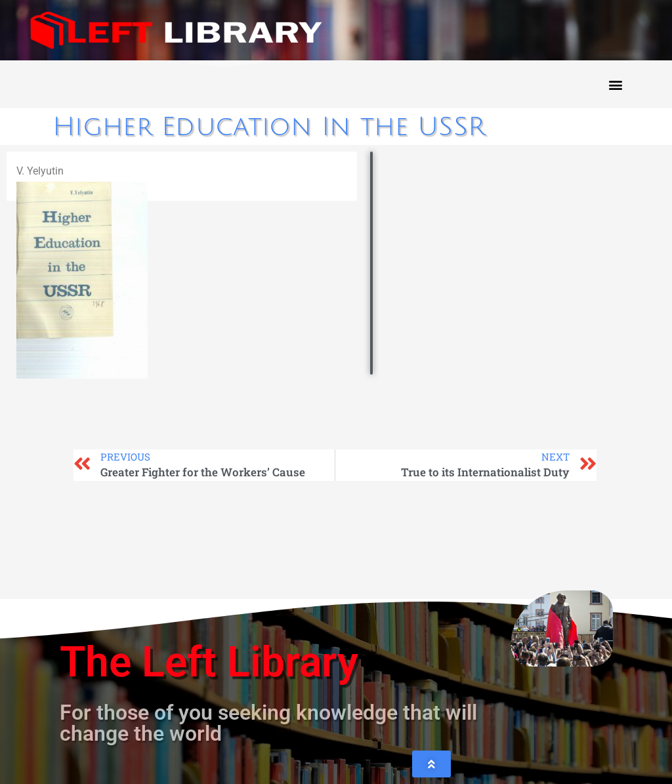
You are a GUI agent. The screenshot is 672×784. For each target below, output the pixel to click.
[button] (615, 84)
